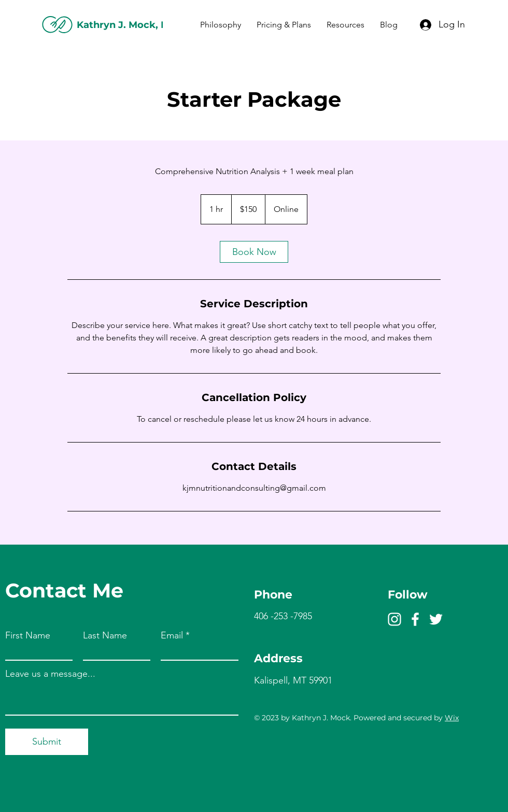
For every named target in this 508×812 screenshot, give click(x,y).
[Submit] (47, 742)
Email (172, 635)
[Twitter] (436, 619)
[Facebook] (415, 619)
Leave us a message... (50, 674)
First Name (28, 635)
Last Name (105, 635)
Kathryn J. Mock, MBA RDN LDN (156, 25)
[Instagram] (394, 619)
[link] (254, 252)
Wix (452, 718)
